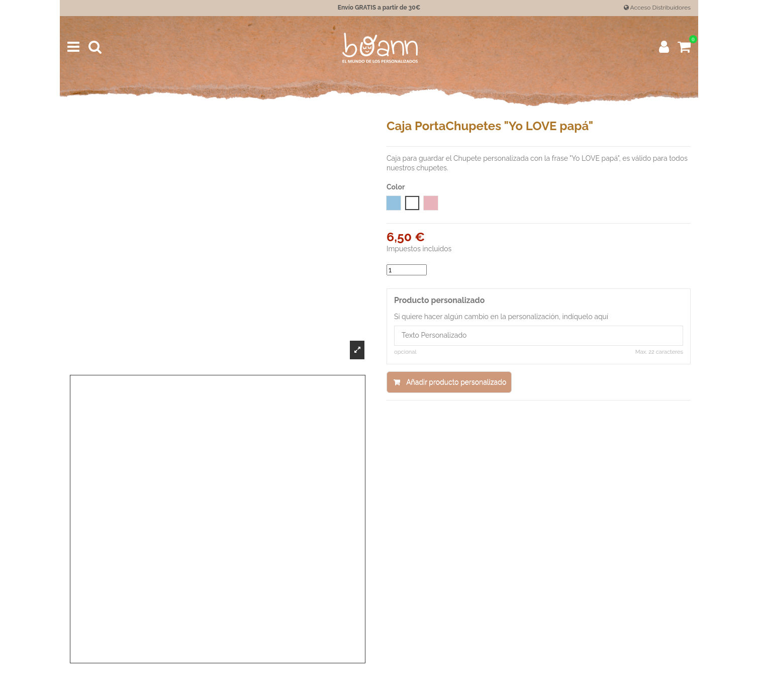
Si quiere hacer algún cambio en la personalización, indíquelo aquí (501, 317)
